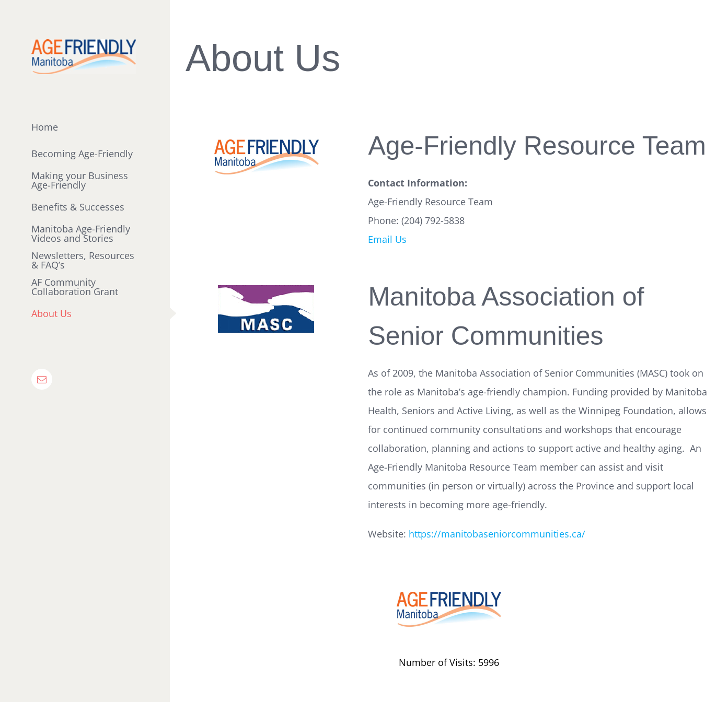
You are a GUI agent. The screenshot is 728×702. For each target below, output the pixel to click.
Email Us (387, 239)
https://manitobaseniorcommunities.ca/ (497, 534)
